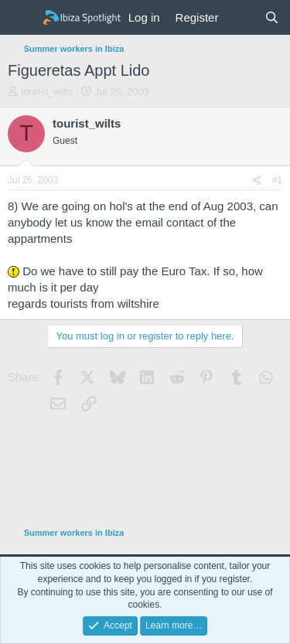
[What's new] (241, 17)
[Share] (257, 181)
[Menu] (21, 18)
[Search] (272, 17)
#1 (277, 180)
